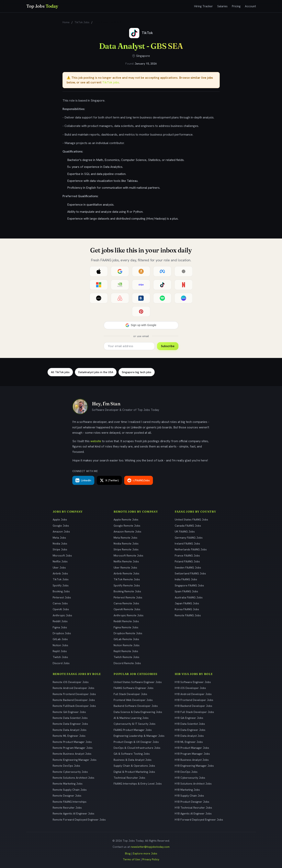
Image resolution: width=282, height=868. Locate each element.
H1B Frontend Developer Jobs (194, 700)
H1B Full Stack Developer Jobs (194, 712)
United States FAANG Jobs (191, 520)
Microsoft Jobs (62, 556)
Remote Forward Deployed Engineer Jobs (79, 820)
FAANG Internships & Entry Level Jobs (138, 784)
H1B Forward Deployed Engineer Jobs (199, 820)
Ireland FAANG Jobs (187, 544)
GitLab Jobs (60, 639)
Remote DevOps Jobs (66, 766)
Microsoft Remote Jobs (128, 556)
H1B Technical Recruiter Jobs (193, 808)
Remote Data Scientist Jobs (70, 718)
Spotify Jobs (61, 585)
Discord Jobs (61, 663)
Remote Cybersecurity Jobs (70, 772)
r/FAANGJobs (139, 480)
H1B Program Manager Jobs (192, 754)
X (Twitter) (109, 480)
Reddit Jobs (60, 621)
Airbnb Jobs (60, 573)
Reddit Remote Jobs (126, 621)
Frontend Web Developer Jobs (133, 700)
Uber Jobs (59, 568)
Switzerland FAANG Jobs (190, 573)
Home (66, 22)
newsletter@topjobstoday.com (150, 847)
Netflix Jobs (60, 561)
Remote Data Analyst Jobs (70, 730)
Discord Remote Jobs (127, 663)
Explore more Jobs (145, 853)
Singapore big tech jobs (137, 372)
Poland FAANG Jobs (187, 561)
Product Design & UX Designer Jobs (136, 742)
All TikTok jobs (60, 372)
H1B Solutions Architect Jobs (193, 784)
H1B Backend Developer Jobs (193, 706)
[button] (141, 325)
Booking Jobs (61, 591)
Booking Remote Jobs (127, 591)
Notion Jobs (60, 645)
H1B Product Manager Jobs (192, 748)
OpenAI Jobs (61, 609)
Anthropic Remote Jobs (129, 615)
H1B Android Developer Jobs (193, 694)
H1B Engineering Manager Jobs (194, 766)
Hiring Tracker (203, 6)
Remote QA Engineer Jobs (69, 712)
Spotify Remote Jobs (127, 585)
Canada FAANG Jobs (188, 526)
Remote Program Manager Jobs (73, 748)
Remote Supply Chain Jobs (70, 790)
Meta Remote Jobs (125, 538)
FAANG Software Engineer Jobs (134, 688)
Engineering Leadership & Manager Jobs (139, 736)
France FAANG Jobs (187, 556)
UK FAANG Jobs (185, 532)
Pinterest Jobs (62, 597)
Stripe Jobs (60, 549)
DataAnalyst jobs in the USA (96, 372)
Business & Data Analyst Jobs (133, 760)
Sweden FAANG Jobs (188, 568)
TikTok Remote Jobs (127, 579)
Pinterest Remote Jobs (128, 597)
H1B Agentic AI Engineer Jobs (193, 813)
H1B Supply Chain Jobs (189, 796)
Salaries (222, 6)
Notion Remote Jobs (127, 645)
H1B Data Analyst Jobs (189, 736)
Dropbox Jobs (62, 633)
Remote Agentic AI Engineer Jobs (73, 813)
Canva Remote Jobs (126, 603)
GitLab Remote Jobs (126, 639)
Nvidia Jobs (60, 544)
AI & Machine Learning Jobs (131, 718)
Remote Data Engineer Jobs (70, 724)
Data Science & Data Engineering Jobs (138, 712)
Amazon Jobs (61, 532)
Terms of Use (131, 859)
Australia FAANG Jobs (189, 597)
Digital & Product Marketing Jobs (134, 772)
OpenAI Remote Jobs (127, 609)
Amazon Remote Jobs (127, 532)
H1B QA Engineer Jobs (189, 718)
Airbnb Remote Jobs (126, 573)
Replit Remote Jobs (126, 651)
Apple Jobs (60, 520)
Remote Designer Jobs (67, 796)
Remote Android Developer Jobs (73, 688)
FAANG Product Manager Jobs (133, 730)
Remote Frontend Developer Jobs (74, 694)
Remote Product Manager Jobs (72, 742)
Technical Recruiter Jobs (129, 778)
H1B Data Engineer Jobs (190, 730)
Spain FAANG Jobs (186, 591)
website (96, 441)
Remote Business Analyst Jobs (72, 754)
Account (250, 6)
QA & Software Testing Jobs (132, 754)
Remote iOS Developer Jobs (71, 682)
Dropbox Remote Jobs (128, 633)
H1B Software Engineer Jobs (193, 682)
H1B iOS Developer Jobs (190, 688)
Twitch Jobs (60, 657)
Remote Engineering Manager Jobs (75, 760)
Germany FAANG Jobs (189, 538)
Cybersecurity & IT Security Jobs (135, 724)
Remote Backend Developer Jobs (74, 700)
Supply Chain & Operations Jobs (134, 766)
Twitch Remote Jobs (126, 657)
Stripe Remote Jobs (126, 549)
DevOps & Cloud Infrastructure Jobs (137, 748)
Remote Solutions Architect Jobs (73, 778)
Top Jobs (42, 6)
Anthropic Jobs (62, 615)
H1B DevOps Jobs (186, 772)
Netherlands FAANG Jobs (191, 549)
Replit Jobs (60, 651)
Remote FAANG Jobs (188, 615)
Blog (128, 853)
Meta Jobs (59, 538)
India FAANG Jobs (186, 579)
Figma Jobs (60, 627)
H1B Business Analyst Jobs (192, 760)
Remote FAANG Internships (70, 802)
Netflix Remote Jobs (126, 561)
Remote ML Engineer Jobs (69, 736)
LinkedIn (83, 480)
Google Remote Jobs (127, 526)
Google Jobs (61, 526)
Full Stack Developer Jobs (130, 694)
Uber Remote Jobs (125, 568)
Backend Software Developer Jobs (136, 706)
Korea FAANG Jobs (187, 609)
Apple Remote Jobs (126, 520)
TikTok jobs (111, 82)
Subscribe (168, 346)
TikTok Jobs (82, 22)
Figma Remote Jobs (126, 627)
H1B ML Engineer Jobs (189, 742)
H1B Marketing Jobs (187, 790)
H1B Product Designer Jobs (192, 802)
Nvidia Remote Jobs (126, 544)
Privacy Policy (151, 859)
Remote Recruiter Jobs (67, 808)
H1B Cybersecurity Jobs (190, 778)
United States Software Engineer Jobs (138, 682)
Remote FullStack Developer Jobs (74, 706)
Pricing (236, 6)
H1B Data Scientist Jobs (190, 724)
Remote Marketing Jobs (68, 784)
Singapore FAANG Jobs (189, 585)
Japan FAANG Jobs (187, 603)
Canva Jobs (60, 603)
